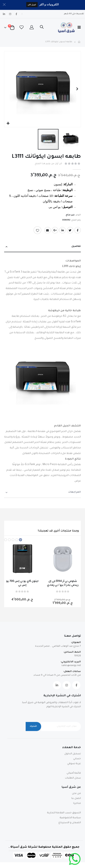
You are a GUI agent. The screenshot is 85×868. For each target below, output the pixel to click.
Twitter (70, 230)
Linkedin (57, 685)
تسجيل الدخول (73, 754)
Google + (55, 230)
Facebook (78, 230)
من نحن (76, 794)
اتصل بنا (76, 799)
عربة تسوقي (74, 764)
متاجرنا (77, 804)
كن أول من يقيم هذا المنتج (48, 164)
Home (79, 42)
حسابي (77, 759)
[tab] (42, 247)
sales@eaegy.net (71, 666)
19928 (78, 656)
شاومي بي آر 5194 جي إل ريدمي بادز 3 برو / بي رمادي (63, 583)
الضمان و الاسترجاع (70, 823)
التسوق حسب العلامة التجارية (64, 813)
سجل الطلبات (73, 778)
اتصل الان (32, 5)
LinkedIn (62, 230)
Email (48, 230)
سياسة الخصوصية (70, 818)
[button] (8, 124)
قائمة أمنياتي (74, 773)
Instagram (67, 685)
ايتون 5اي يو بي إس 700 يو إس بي (22, 583)
